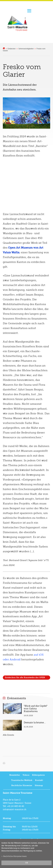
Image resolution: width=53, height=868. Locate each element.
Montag (7, 818)
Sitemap (39, 785)
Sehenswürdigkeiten (26, 49)
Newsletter (15, 775)
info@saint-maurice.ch (15, 809)
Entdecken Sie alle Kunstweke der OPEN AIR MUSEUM (25, 678)
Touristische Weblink (22, 780)
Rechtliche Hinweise (22, 785)
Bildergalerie (38, 775)
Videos (26, 775)
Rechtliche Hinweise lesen (15, 856)
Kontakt (39, 780)
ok (27, 863)
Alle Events (8, 735)
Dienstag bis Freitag (9, 828)
